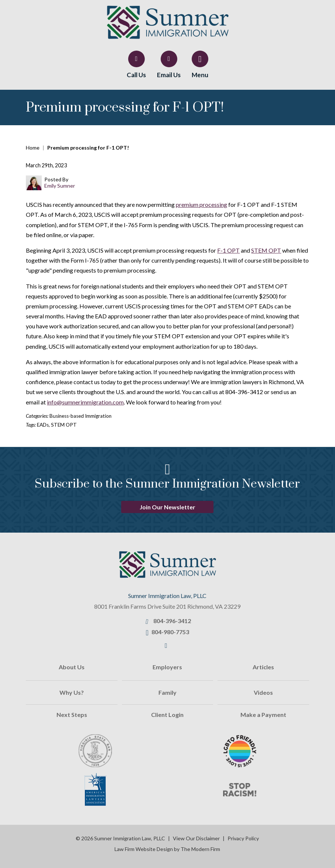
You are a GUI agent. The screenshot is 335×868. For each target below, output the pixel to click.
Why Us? (72, 692)
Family (167, 692)
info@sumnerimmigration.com (85, 402)
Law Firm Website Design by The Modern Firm (167, 849)
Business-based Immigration (81, 416)
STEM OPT (266, 250)
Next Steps (72, 715)
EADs (43, 425)
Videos (263, 692)
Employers (167, 667)
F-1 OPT (228, 250)
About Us (72, 667)
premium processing (201, 204)
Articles (263, 667)
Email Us (169, 75)
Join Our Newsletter (167, 507)
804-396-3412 (172, 621)
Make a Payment (263, 715)
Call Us (136, 75)
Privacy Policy (243, 838)
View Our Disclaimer (196, 838)
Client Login (167, 715)
